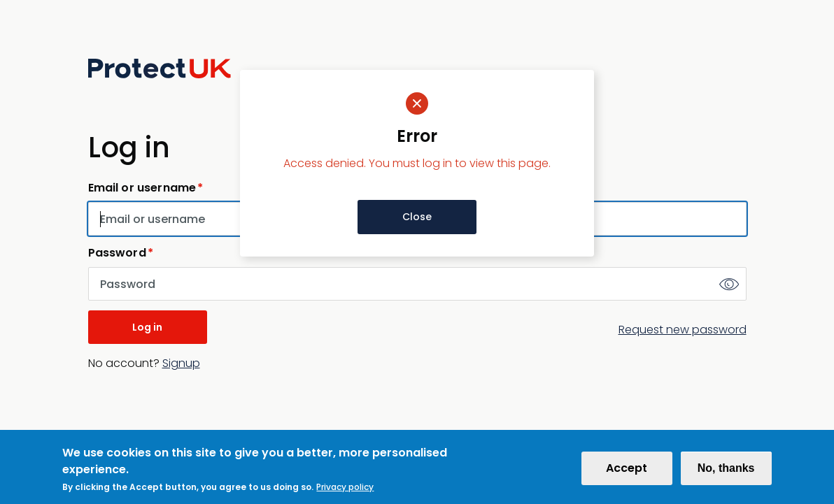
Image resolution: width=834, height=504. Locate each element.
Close (417, 217)
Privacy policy (345, 492)
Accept (627, 474)
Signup (181, 363)
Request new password (683, 330)
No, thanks (726, 474)
